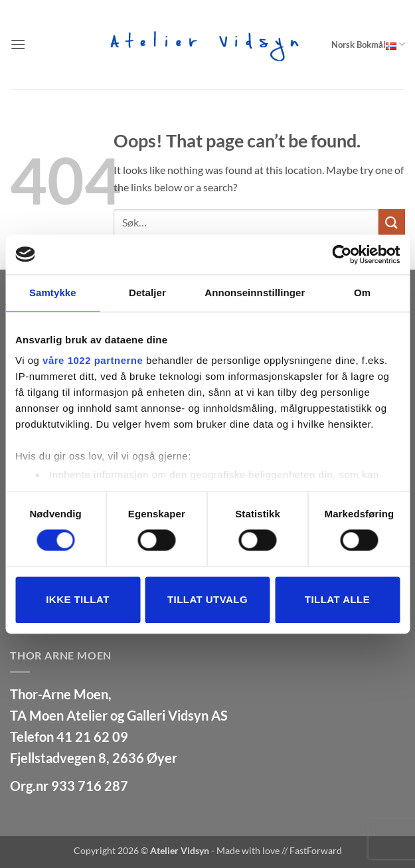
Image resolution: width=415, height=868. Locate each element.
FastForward (316, 850)
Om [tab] (362, 293)
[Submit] (392, 222)
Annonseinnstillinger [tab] (255, 293)
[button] (18, 44)
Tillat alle (337, 599)
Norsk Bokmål (368, 44)
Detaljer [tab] (147, 293)
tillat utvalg (207, 599)
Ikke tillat (78, 599)
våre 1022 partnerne (93, 360)
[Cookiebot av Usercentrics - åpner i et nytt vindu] (342, 254)
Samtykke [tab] (53, 293)
